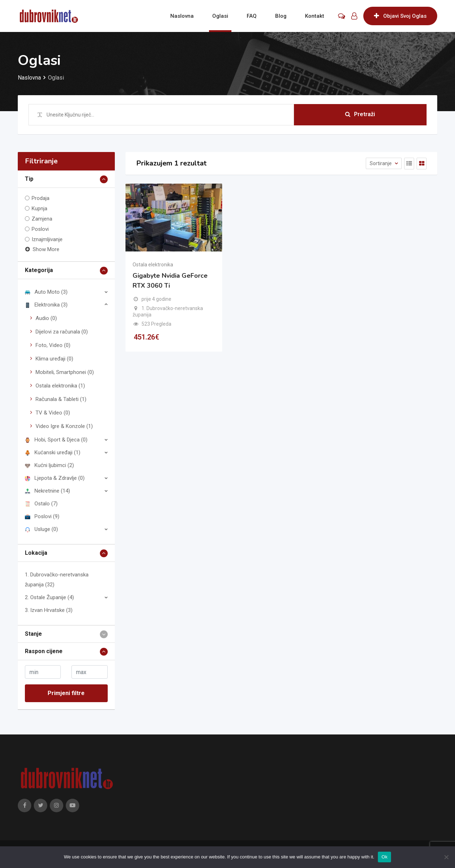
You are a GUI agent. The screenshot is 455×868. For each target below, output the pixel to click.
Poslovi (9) (42, 516)
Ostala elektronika (153, 265)
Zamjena (42, 219)
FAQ (252, 16)
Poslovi (40, 229)
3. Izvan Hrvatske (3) (49, 610)
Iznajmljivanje (47, 239)
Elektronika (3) (46, 305)
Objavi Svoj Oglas (400, 16)
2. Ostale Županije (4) (49, 597)
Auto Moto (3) (46, 292)
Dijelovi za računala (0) (62, 332)
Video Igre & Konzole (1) (64, 426)
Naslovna (182, 16)
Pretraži (360, 115)
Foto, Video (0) (53, 345)
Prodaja (41, 198)
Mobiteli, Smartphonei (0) (65, 372)
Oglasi (220, 16)
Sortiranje (381, 163)
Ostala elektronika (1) (60, 386)
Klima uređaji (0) (54, 359)
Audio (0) (46, 318)
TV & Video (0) (53, 413)
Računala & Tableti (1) (61, 399)
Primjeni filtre (66, 693)
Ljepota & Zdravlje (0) (55, 478)
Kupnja (39, 208)
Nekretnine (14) (47, 491)
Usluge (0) (41, 529)
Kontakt (315, 16)
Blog (281, 16)
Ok (384, 857)
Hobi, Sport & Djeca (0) (56, 440)
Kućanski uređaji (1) (53, 452)
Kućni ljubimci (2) (49, 465)
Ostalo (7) (41, 504)
